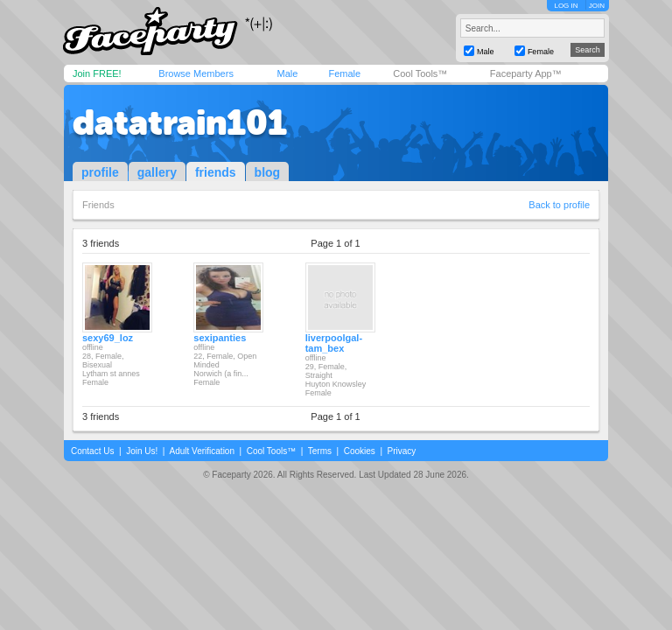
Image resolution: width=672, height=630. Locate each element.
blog (268, 172)
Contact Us (92, 451)
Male (287, 73)
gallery (157, 172)
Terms (320, 451)
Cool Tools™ (420, 73)
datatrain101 (180, 122)
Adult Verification (202, 451)
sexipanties (220, 338)
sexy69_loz (108, 338)
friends (216, 172)
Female (344, 73)
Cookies (360, 451)
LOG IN (566, 6)
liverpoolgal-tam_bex (334, 343)
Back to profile (559, 205)
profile (100, 172)
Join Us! (142, 451)
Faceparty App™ (526, 73)
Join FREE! (97, 73)
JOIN (597, 6)
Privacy (402, 451)
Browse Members (196, 73)
